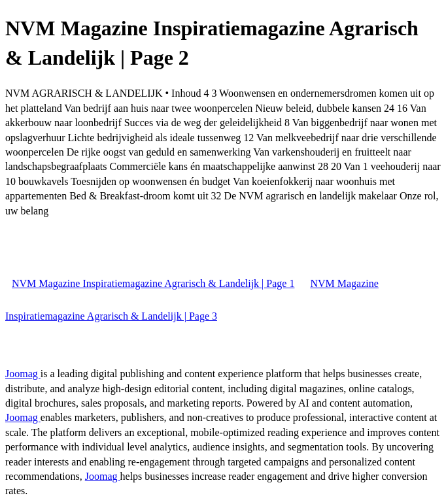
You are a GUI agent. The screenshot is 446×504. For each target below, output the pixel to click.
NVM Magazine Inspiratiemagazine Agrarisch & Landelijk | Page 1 (153, 283)
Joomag (23, 374)
